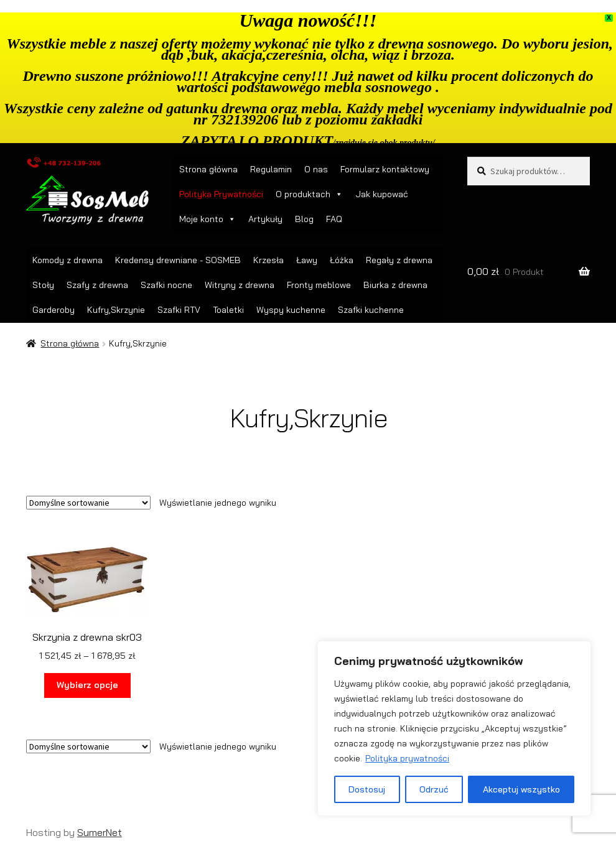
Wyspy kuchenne (291, 310)
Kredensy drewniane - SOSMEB (178, 260)
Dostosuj (367, 789)
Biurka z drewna (395, 285)
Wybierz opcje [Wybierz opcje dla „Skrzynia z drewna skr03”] (87, 685)
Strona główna (208, 169)
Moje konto (208, 219)
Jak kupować (382, 194)
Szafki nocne (166, 285)
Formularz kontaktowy (385, 169)
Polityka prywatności (407, 758)
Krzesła (268, 260)
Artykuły (265, 219)
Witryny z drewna (240, 285)
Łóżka (342, 260)
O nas (316, 169)
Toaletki (228, 310)
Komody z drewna (68, 260)
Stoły (43, 285)
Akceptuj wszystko (521, 789)
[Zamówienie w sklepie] (88, 503)
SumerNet (100, 832)
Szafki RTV (179, 310)
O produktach (309, 194)
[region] (454, 728)
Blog (304, 219)
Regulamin (271, 169)
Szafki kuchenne (371, 310)
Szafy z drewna (97, 285)
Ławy (307, 260)
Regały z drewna (399, 260)
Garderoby (54, 310)
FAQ (334, 219)
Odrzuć (434, 789)
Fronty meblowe (319, 285)
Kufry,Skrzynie (116, 310)
